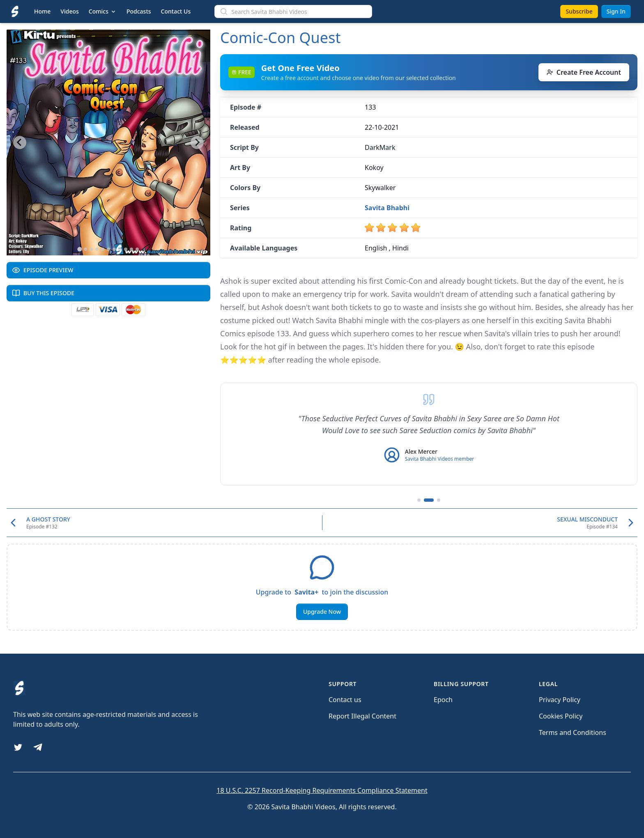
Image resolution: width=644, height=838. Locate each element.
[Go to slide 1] (79, 249)
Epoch (443, 700)
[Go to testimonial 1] (419, 500)
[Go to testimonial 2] (429, 500)
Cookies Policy (561, 716)
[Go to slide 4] (97, 249)
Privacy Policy (560, 700)
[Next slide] (197, 142)
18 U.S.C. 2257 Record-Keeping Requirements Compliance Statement (322, 790)
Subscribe (579, 11)
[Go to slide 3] (91, 249)
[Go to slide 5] (103, 249)
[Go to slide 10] (131, 249)
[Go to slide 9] (126, 249)
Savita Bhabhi (387, 208)
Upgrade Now (322, 612)
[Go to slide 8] (120, 249)
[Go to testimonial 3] (439, 500)
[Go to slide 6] (108, 249)
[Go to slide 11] (137, 249)
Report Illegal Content (362, 716)
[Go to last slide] (20, 142)
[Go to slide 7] (114, 249)
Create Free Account (584, 72)
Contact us (345, 700)
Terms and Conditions (573, 732)
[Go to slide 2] (85, 249)
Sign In (616, 11)
